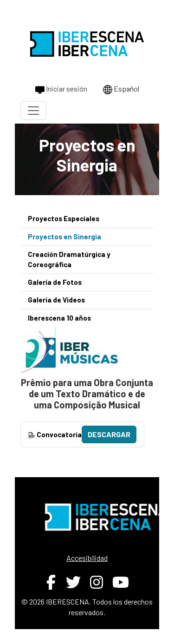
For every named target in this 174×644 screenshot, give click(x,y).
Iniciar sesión (61, 89)
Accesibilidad (87, 558)
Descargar (109, 434)
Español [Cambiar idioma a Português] (121, 89)
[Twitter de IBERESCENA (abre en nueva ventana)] (73, 582)
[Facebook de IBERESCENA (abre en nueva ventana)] (51, 582)
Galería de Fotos (55, 282)
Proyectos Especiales (64, 218)
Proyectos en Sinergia (64, 237)
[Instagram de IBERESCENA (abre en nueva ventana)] (97, 582)
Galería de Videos (56, 300)
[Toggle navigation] (33, 111)
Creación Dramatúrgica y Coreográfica (69, 259)
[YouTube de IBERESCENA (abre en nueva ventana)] (121, 582)
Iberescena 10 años (59, 318)
